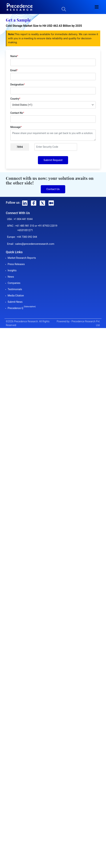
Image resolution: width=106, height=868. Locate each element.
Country (15, 99)
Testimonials (15, 289)
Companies (14, 283)
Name (14, 56)
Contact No (17, 113)
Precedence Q (22, 308)
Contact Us (53, 189)
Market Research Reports (22, 258)
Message (16, 127)
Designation (18, 85)
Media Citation (16, 296)
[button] (97, 7)
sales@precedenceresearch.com (35, 244)
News (11, 277)
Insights (12, 270)
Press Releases (16, 264)
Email (14, 70)
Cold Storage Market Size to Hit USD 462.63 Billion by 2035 (44, 26)
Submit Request (53, 160)
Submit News (15, 302)
